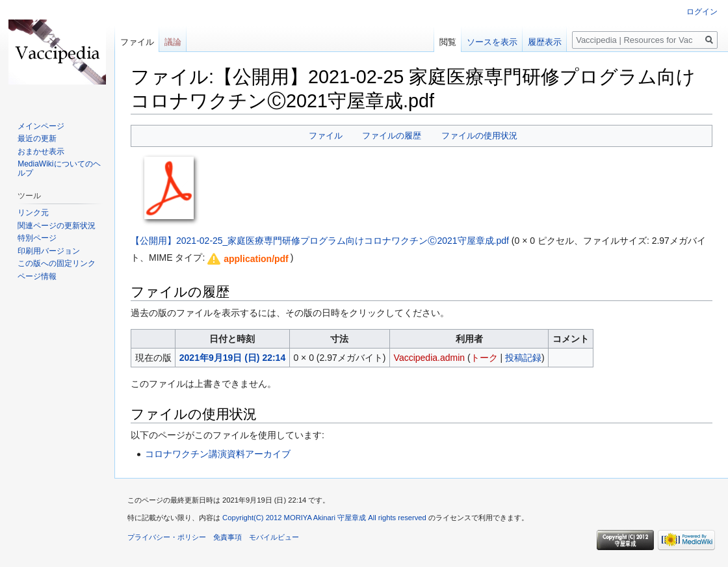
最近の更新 (37, 138)
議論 (173, 42)
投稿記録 (523, 358)
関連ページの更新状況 (57, 226)
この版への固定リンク (57, 263)
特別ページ (37, 238)
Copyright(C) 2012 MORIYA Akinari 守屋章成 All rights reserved (324, 518)
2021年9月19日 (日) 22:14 (232, 358)
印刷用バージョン (49, 251)
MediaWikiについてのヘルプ (59, 168)
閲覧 (448, 42)
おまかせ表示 (41, 152)
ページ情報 (37, 276)
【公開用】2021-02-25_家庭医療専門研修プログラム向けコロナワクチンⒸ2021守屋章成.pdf (320, 241)
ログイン (702, 12)
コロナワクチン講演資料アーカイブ (218, 454)
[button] (247, 259)
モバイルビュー (274, 537)
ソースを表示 (492, 42)
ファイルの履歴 (392, 136)
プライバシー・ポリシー (167, 537)
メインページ (41, 126)
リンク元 (33, 213)
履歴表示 (545, 42)
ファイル (326, 136)
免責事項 (227, 537)
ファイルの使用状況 (479, 136)
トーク (484, 358)
